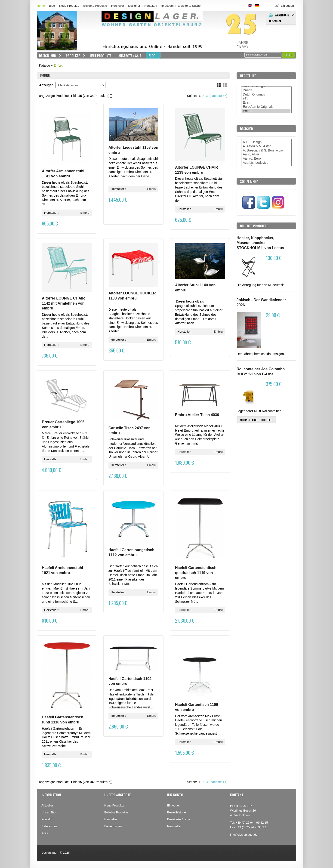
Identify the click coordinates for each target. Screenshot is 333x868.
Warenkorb (282, 15)
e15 (266, 99)
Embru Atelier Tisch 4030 (197, 415)
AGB (45, 833)
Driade (266, 90)
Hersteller (118, 6)
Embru (58, 65)
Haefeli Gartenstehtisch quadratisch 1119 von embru (196, 573)
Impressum (166, 6)
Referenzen (49, 826)
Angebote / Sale (130, 56)
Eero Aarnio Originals (266, 107)
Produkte (74, 56)
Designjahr (49, 56)
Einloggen (174, 805)
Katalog (45, 65)
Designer (134, 6)
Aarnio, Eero (266, 159)
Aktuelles (48, 805)
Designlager (49, 853)
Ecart (266, 103)
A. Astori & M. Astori (266, 146)
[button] (289, 55)
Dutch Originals (266, 95)
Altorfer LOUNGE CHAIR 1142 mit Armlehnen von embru (63, 303)
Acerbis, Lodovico (266, 163)
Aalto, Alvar (266, 154)
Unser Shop (49, 812)
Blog (52, 6)
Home (41, 6)
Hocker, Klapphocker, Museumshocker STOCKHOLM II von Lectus (260, 243)
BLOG (152, 56)
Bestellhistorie (177, 812)
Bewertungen (113, 826)
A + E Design (266, 142)
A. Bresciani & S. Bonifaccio (266, 151)
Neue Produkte (69, 6)
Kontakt (149, 6)
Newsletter (174, 826)
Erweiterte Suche (179, 819)
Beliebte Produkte (95, 6)
